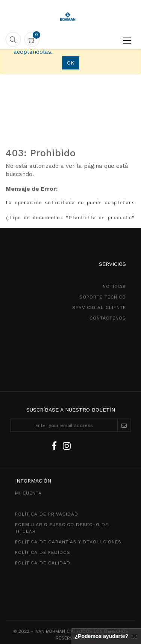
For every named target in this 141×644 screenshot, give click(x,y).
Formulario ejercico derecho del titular (63, 528)
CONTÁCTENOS (108, 318)
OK (71, 63)
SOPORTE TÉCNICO (103, 297)
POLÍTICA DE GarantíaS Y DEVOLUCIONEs (68, 542)
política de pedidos (43, 552)
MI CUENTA (28, 493)
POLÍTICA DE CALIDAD (43, 563)
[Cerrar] (134, 636)
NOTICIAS (114, 287)
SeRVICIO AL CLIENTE (99, 308)
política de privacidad (47, 514)
